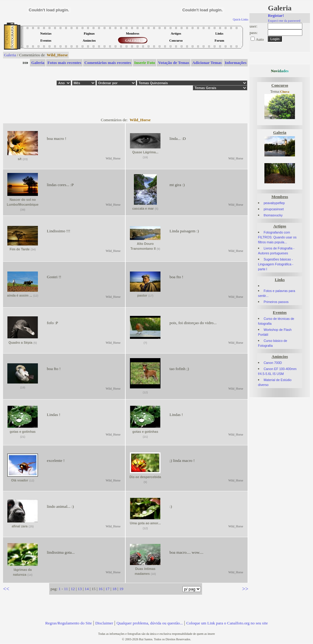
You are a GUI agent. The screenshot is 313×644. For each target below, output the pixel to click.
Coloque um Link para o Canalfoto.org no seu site (227, 623)
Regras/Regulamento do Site (69, 623)
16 (100, 589)
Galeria (10, 55)
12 (73, 589)
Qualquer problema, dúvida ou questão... (150, 623)
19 (121, 589)
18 (114, 589)
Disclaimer (104, 623)
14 (87, 589)
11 (66, 589)
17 (107, 589)
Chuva (285, 92)
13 (80, 589)
